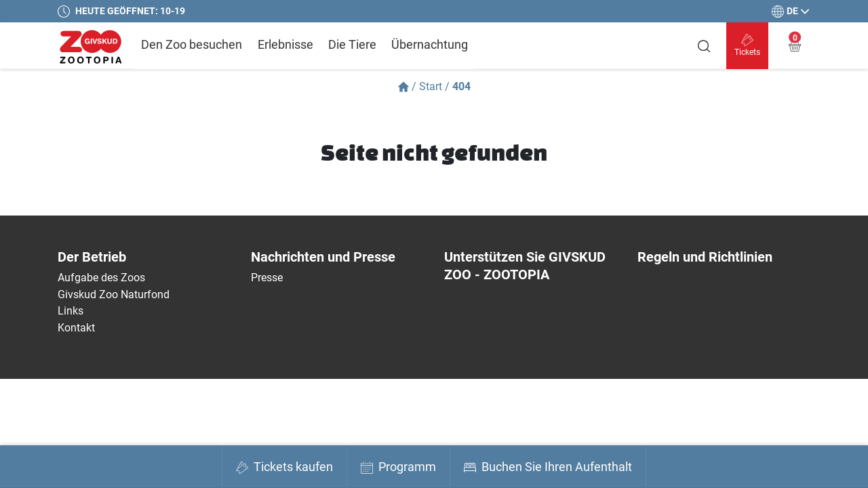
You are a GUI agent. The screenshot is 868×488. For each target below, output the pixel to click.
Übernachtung (430, 44)
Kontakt (76, 328)
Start (431, 86)
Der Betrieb (92, 257)
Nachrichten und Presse (323, 257)
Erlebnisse (285, 44)
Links (71, 311)
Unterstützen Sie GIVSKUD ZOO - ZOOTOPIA (525, 266)
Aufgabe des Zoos (101, 278)
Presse (267, 278)
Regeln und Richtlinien (705, 257)
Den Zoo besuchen (192, 44)
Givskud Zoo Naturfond (114, 294)
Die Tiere (352, 44)
